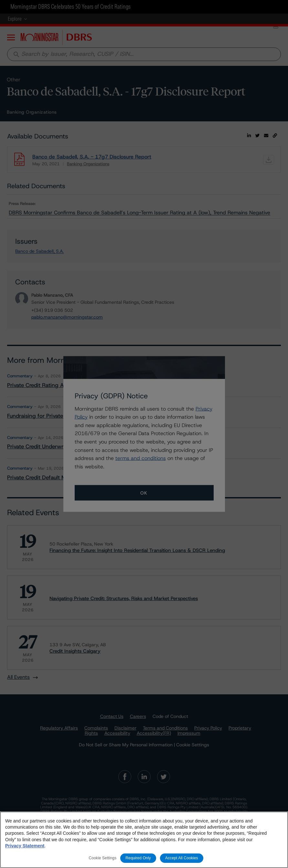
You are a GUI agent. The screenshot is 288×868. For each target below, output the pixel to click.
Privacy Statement (25, 846)
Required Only (138, 858)
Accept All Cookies (182, 858)
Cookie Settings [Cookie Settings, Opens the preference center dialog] (102, 858)
